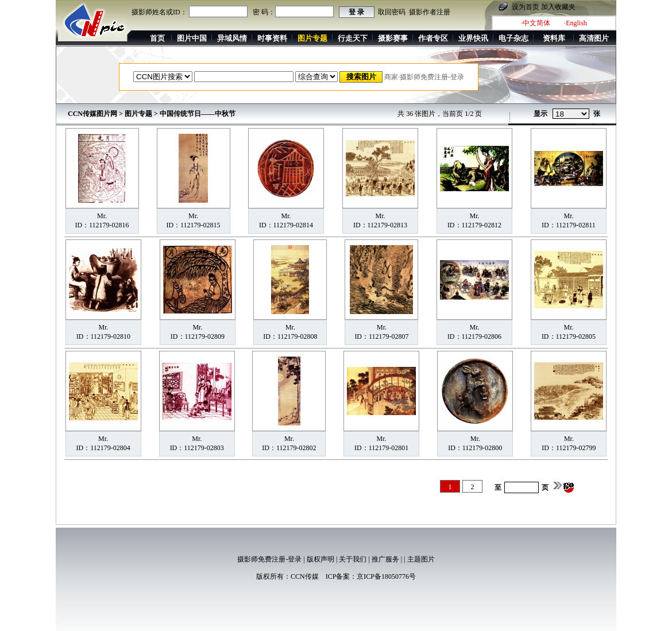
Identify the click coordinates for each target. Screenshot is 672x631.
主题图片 (421, 559)
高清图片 (594, 38)
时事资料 (272, 38)
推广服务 (385, 559)
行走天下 (353, 38)
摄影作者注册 (430, 12)
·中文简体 (536, 23)
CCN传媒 (305, 576)
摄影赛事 (393, 38)
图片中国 (192, 38)
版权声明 (320, 559)
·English (576, 23)
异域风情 (232, 38)
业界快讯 (473, 38)
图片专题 (138, 114)
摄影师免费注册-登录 (269, 559)
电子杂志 (513, 38)
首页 (157, 38)
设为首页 (526, 7)
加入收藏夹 (558, 7)
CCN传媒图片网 (92, 114)
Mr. (102, 216)
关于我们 (353, 559)
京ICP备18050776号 (386, 576)
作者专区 (433, 38)
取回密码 (392, 12)
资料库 (554, 38)
